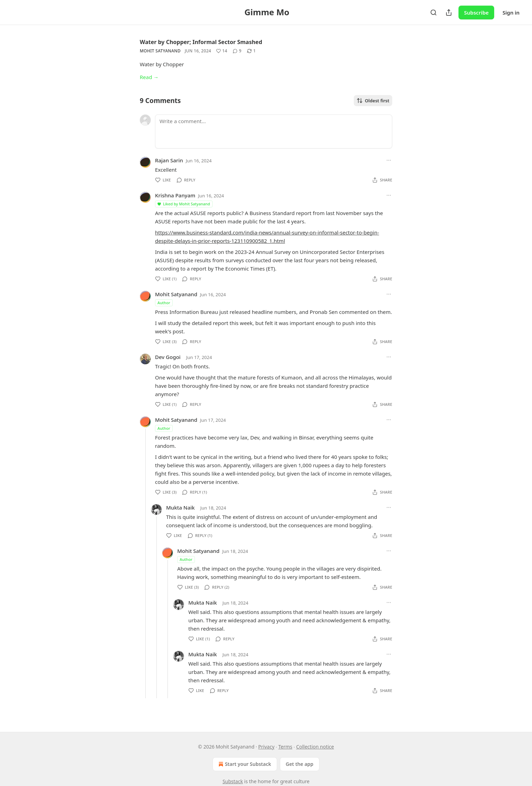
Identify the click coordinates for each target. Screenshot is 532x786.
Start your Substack (244, 764)
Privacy (267, 747)
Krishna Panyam (175, 195)
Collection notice (315, 747)
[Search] (434, 12)
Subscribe (476, 12)
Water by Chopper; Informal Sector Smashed (201, 42)
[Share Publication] (449, 12)
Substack (233, 781)
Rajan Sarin (169, 160)
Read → (149, 77)
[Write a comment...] (274, 131)
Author (164, 303)
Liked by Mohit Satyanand (183, 204)
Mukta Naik (180, 507)
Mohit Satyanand (160, 51)
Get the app (300, 764)
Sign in (511, 12)
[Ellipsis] (389, 160)
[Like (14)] (222, 51)
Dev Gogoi (168, 357)
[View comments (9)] (237, 51)
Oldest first (373, 101)
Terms (285, 747)
